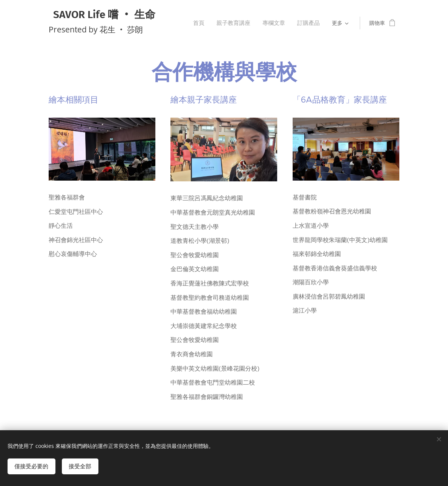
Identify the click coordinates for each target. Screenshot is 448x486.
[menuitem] (206, 23)
